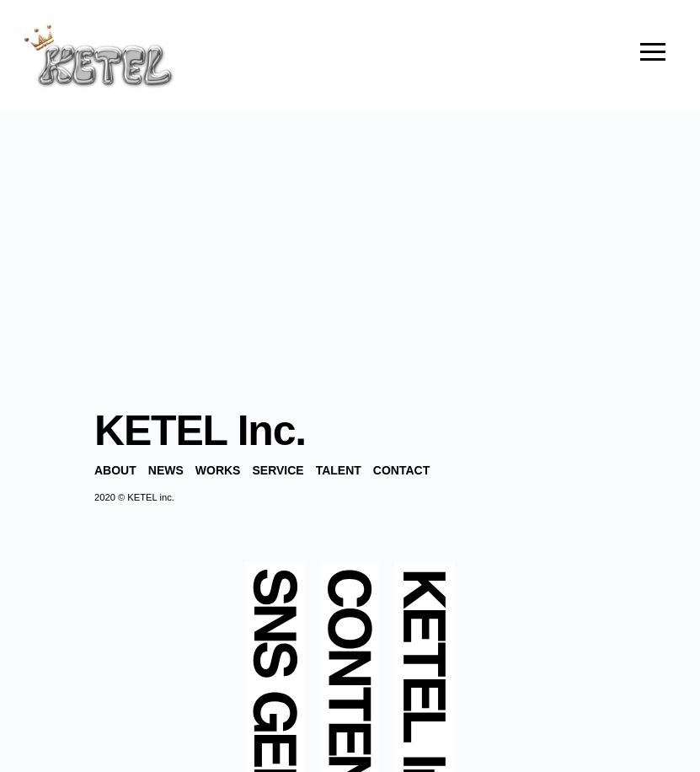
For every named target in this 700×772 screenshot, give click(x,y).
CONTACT (401, 470)
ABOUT (115, 470)
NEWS (166, 470)
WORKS (218, 470)
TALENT (339, 470)
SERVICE (278, 470)
